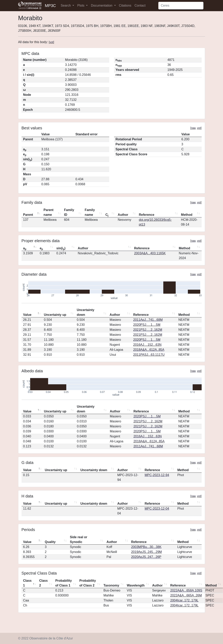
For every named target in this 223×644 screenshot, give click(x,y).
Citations (125, 5)
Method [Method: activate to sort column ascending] (187, 215)
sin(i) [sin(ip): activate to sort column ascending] (61, 249)
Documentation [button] (102, 5)
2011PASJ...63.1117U (149, 355)
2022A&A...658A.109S (186, 590)
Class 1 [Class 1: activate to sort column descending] (27, 583)
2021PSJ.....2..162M (148, 330)
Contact (140, 5)
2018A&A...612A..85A (149, 350)
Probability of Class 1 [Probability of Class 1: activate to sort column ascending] (64, 583)
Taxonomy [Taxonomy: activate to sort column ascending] (111, 585)
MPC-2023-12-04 (157, 509)
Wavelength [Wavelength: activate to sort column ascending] (136, 585)
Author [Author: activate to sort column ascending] (123, 215)
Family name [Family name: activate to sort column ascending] (90, 212)
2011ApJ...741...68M (148, 320)
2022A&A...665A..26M (186, 595)
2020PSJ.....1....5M (147, 325)
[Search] (181, 6)
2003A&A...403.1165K (150, 253)
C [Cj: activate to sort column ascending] (107, 215)
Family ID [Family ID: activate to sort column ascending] (69, 212)
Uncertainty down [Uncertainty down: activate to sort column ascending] (85, 312)
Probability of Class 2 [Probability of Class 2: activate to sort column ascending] (88, 583)
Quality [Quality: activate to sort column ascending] (50, 542)
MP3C (51, 6)
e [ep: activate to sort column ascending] (41, 249)
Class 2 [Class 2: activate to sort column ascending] (43, 583)
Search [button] (66, 5)
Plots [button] (81, 5)
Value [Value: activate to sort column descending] (27, 315)
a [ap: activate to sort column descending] (25, 249)
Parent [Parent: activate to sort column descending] (28, 215)
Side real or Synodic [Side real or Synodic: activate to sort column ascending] (79, 539)
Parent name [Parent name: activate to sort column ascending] (49, 212)
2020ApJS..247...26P (146, 557)
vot (51, 42)
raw (193, 128)
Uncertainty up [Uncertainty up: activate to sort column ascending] (55, 315)
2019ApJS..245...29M (147, 552)
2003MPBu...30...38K (146, 547)
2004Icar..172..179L (184, 600)
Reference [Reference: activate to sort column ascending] (147, 215)
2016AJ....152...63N (147, 345)
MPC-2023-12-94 (157, 475)
